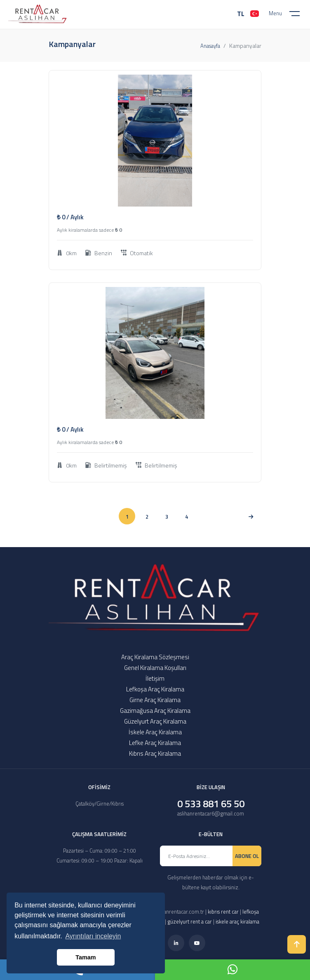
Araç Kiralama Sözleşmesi (155, 657)
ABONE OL (247, 856)
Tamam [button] (86, 957)
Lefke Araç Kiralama (155, 743)
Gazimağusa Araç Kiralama (155, 711)
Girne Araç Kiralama (155, 700)
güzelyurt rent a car (190, 921)
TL (241, 14)
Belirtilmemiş (106, 465)
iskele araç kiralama (237, 921)
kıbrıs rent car (223, 912)
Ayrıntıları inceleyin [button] (93, 936)
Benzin (99, 253)
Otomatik (137, 253)
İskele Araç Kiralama (155, 732)
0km (67, 253)
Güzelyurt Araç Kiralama (155, 721)
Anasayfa (210, 46)
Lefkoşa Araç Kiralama (155, 689)
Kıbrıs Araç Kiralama (155, 753)
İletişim (155, 678)
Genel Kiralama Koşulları (155, 668)
